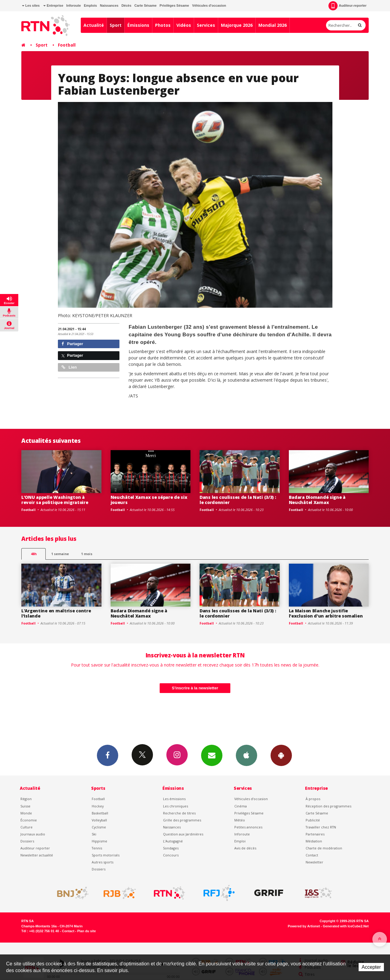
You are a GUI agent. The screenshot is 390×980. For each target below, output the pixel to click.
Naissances (109, 5)
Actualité (94, 25)
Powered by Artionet (304, 926)
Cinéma (241, 806)
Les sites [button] (31, 5)
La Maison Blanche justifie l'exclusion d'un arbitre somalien (326, 613)
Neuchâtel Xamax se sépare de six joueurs (149, 500)
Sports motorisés (106, 855)
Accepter (371, 967)
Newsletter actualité (37, 855)
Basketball (100, 813)
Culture (27, 827)
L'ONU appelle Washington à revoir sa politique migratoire (55, 500)
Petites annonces (248, 827)
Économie (29, 820)
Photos (163, 25)
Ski (94, 834)
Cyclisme (99, 827)
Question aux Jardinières (183, 834)
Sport (116, 25)
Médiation (314, 841)
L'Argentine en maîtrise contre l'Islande (56, 613)
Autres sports (103, 862)
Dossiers (27, 841)
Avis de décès (245, 848)
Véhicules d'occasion (209, 5)
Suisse (25, 806)
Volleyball (99, 820)
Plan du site (86, 931)
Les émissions (174, 799)
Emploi (240, 841)
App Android (281, 755)
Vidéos (184, 25)
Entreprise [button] (53, 5)
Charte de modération (324, 848)
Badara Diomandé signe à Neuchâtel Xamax (317, 500)
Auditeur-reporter (347, 6)
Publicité (313, 820)
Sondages (171, 848)
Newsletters (212, 755)
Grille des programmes (182, 820)
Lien (69, 367)
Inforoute (74, 5)
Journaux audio (33, 834)
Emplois (90, 5)
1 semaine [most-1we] (60, 554)
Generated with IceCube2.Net (346, 926)
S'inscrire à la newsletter (195, 688)
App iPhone (246, 755)
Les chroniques (175, 806)
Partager (72, 344)
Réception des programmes (328, 806)
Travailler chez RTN (321, 827)
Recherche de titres (179, 813)
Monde (26, 813)
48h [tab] (34, 554)
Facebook (108, 755)
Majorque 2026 (237, 25)
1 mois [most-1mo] (87, 554)
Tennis (97, 848)
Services (206, 25)
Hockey (98, 806)
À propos (313, 799)
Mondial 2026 (273, 25)
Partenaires (315, 834)
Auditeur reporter (35, 848)
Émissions (138, 25)
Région (26, 799)
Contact (312, 855)
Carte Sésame (145, 5)
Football (67, 45)
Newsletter (314, 862)
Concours (171, 855)
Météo (240, 820)
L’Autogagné (173, 841)
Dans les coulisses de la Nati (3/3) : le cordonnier (238, 500)
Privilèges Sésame (174, 5)
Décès (126, 5)
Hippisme (99, 841)
